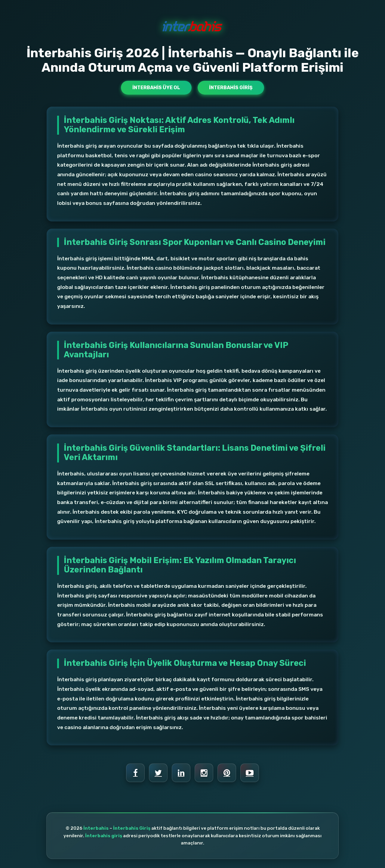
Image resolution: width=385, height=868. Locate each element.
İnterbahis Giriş (231, 88)
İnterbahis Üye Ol (156, 88)
